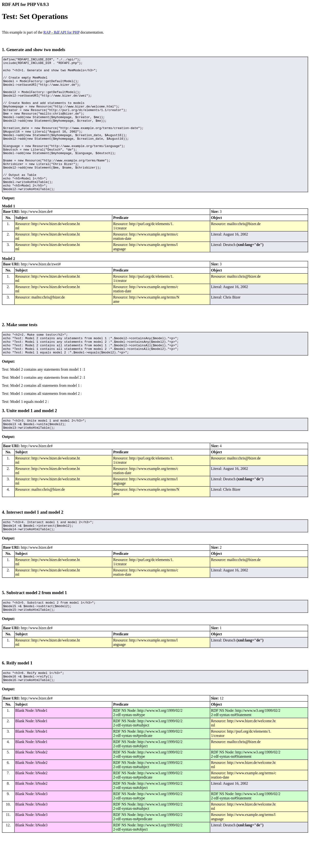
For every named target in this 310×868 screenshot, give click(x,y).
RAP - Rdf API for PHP (61, 32)
